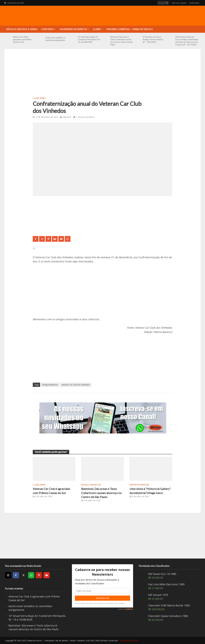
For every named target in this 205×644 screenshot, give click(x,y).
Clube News (39, 98)
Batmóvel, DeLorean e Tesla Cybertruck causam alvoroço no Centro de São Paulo (122, 41)
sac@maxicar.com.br (129, 641)
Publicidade (194, 3)
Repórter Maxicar (139, 485)
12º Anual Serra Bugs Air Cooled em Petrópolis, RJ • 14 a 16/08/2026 (89, 39)
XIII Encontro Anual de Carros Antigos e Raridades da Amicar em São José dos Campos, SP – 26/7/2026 (187, 41)
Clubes (97, 29)
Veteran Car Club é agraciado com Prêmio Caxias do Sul (22, 39)
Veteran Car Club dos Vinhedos (76, 385)
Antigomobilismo (50, 385)
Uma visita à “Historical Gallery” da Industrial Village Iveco (150, 491)
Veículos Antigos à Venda (22, 29)
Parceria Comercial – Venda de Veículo (130, 29)
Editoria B (67, 117)
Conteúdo (47, 29)
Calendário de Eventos (73, 29)
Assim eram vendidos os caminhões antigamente (55, 39)
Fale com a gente (179, 3)
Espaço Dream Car (91, 485)
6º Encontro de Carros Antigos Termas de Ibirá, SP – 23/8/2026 (153, 39)
